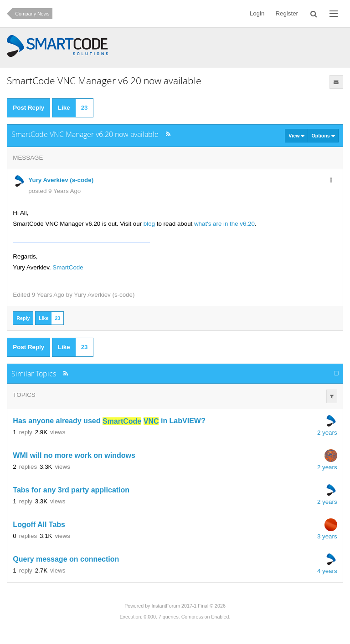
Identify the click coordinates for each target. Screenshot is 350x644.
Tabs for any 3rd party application (71, 490)
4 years (327, 571)
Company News (32, 14)
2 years (327, 433)
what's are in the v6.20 (224, 224)
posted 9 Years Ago (54, 191)
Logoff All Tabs (39, 525)
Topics (24, 395)
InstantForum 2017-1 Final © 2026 (188, 606)
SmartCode (68, 267)
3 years (327, 536)
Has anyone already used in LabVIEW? (109, 421)
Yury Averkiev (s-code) (104, 295)
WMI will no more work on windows (74, 456)
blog (149, 224)
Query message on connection (66, 560)
